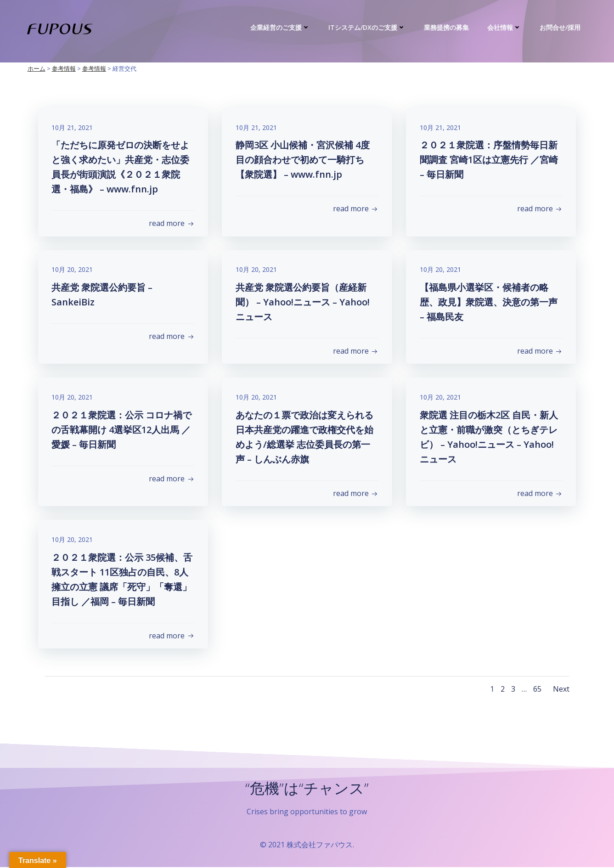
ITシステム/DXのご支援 (367, 27)
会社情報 (505, 27)
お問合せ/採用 (560, 27)
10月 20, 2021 (73, 270)
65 (537, 690)
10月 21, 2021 (73, 127)
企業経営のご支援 (281, 27)
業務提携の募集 (447, 27)
